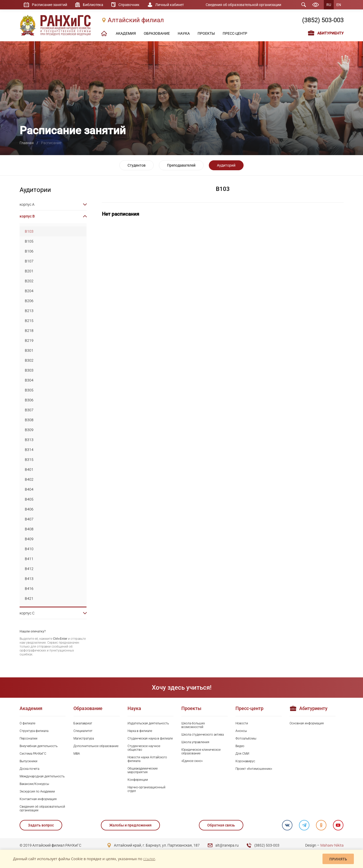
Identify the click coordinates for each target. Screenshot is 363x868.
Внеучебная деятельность (39, 746)
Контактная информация (38, 799)
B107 (29, 261)
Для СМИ (242, 754)
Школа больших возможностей (193, 725)
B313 (29, 440)
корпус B (27, 216)
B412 (29, 569)
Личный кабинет (170, 5)
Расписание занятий (50, 5)
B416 (29, 589)
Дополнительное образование (96, 746)
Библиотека (93, 5)
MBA (77, 754)
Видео (240, 746)
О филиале (27, 723)
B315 (29, 460)
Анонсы (241, 731)
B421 (29, 599)
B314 (29, 450)
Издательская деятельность (148, 723)
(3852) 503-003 (323, 20)
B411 (29, 559)
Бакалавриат (83, 723)
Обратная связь (221, 825)
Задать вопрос (41, 825)
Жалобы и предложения (130, 825)
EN (339, 5)
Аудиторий (226, 165)
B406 (29, 509)
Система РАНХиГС (33, 754)
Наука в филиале (140, 731)
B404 (29, 489)
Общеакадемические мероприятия (143, 770)
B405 (29, 499)
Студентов (137, 165)
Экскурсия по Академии (37, 791)
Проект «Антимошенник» (254, 769)
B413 (29, 579)
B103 (29, 231)
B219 (29, 341)
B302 (29, 360)
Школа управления (195, 742)
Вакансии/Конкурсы (34, 784)
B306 (29, 400)
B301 (29, 350)
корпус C (27, 613)
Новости (242, 723)
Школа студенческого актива (203, 735)
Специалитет (83, 731)
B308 (29, 420)
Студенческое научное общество (144, 748)
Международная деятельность (42, 776)
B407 (29, 519)
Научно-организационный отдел (146, 789)
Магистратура (84, 738)
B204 (29, 291)
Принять (338, 859)
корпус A (27, 204)
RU (329, 5)
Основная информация (307, 723)
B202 (29, 281)
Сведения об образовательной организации (243, 5)
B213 (29, 311)
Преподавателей (181, 165)
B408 (29, 529)
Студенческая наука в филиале (150, 738)
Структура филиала (34, 731)
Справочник (129, 5)
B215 (29, 321)
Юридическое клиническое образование (201, 752)
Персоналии (28, 738)
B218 (29, 331)
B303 (29, 370)
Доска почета (29, 769)
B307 (29, 410)
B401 (29, 470)
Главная (27, 143)
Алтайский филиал (136, 20)
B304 (29, 380)
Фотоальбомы (246, 738)
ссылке (149, 859)
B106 (29, 251)
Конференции (138, 780)
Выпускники (28, 761)
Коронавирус (245, 761)
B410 (29, 549)
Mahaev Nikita (332, 845)
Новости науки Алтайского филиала (147, 759)
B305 (29, 390)
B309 (29, 430)
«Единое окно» (192, 761)
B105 (29, 241)
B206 (29, 301)
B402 (29, 479)
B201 (29, 271)
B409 (29, 539)
